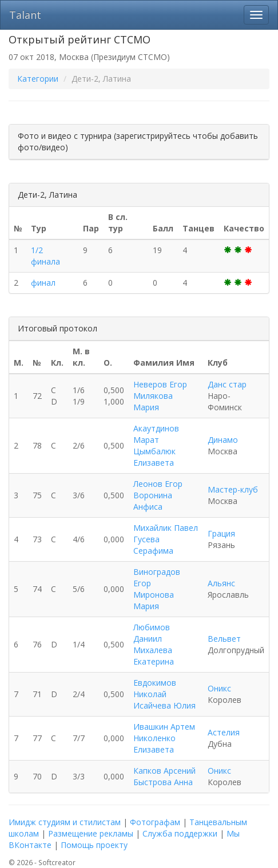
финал (43, 283)
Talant (25, 15)
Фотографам (155, 822)
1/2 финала (45, 256)
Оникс (219, 688)
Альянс (221, 583)
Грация (221, 533)
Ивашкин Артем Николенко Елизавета (164, 738)
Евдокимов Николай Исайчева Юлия (164, 694)
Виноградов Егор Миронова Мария (157, 589)
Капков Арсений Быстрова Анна (164, 776)
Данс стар (227, 384)
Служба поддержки (180, 833)
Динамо (223, 440)
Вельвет (224, 639)
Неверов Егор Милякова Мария (160, 396)
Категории (38, 79)
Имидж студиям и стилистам (65, 822)
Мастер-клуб (233, 489)
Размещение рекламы (91, 833)
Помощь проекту (94, 845)
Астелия (224, 732)
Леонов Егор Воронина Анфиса (158, 495)
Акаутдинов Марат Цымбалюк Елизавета (156, 445)
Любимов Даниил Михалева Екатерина (154, 644)
